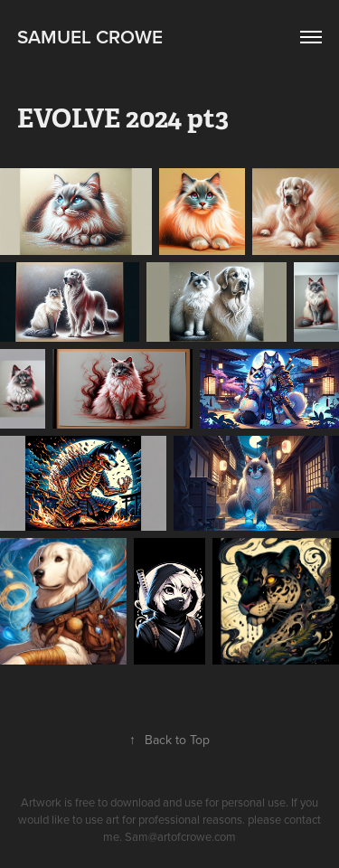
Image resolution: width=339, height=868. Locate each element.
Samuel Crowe (90, 36)
